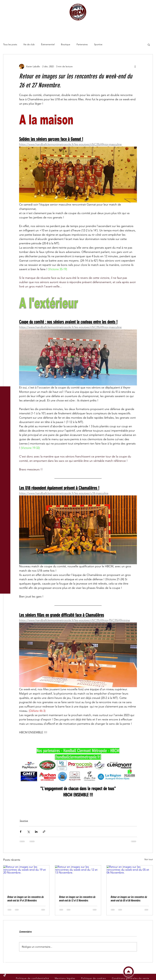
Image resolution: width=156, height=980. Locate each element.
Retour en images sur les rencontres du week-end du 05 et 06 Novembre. (129, 899)
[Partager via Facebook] (21, 832)
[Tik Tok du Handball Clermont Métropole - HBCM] (5, 975)
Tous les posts (10, 44)
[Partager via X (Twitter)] (28, 832)
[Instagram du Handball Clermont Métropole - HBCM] (5, 969)
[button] (5, 5)
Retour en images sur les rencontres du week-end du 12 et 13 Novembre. (77, 899)
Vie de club (29, 44)
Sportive (98, 44)
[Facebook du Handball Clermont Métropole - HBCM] (5, 962)
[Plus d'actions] (135, 66)
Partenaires (82, 44)
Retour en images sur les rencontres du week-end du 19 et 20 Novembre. (25, 899)
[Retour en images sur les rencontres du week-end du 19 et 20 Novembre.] (26, 878)
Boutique (66, 44)
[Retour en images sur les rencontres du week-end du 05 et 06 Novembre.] (130, 878)
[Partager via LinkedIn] (36, 832)
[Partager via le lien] (44, 832)
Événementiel (48, 44)
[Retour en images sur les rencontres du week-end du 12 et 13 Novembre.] (78, 878)
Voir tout (149, 859)
